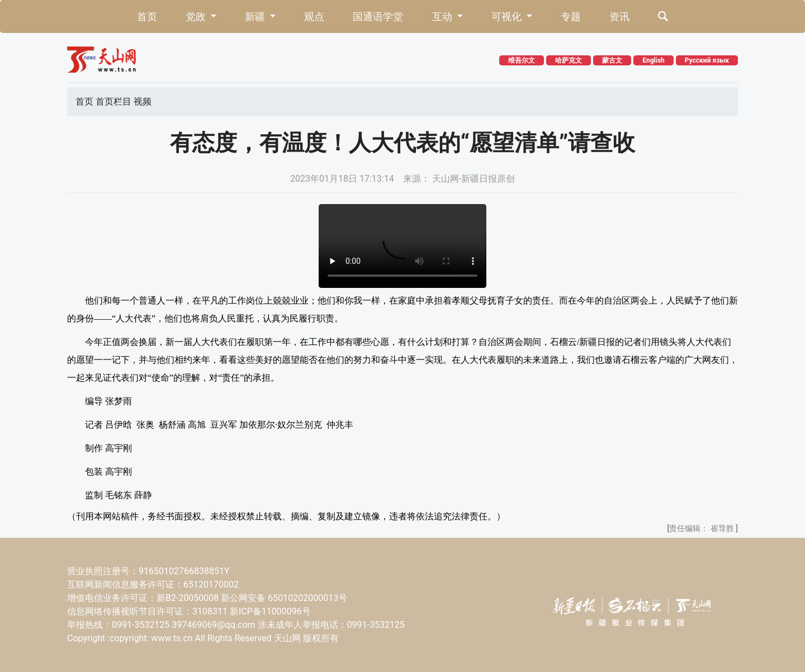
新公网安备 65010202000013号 (284, 598)
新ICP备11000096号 (270, 611)
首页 (147, 16)
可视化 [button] (508, 16)
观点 (314, 16)
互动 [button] (443, 16)
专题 (571, 16)
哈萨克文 (569, 60)
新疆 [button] (256, 16)
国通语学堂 (378, 16)
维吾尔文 (522, 60)
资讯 (619, 16)
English (654, 60)
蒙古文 (612, 60)
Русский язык (707, 60)
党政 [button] (197, 16)
